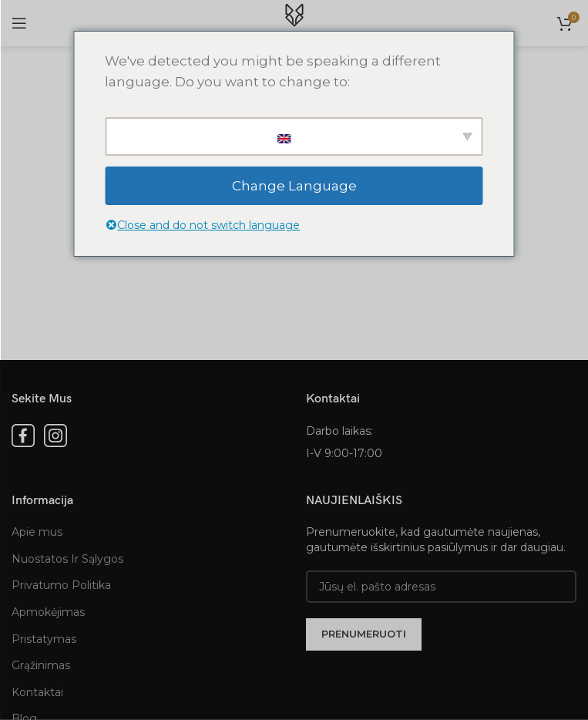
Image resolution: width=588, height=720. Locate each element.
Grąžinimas (41, 665)
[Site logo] (294, 22)
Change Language (294, 186)
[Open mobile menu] (19, 23)
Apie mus (37, 532)
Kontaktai (37, 692)
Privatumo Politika (61, 585)
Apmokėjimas (48, 612)
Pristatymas (44, 639)
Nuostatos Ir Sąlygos (67, 559)
